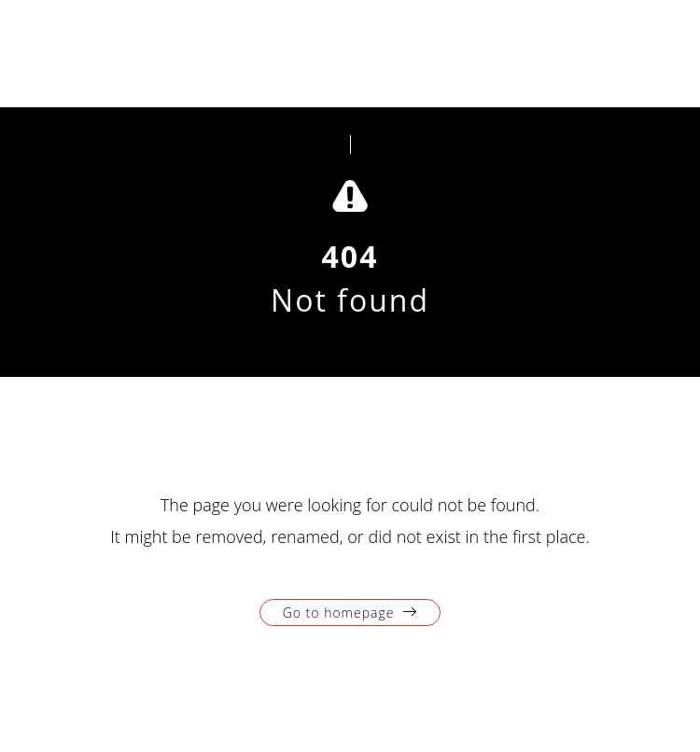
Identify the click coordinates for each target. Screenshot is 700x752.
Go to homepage (339, 613)
